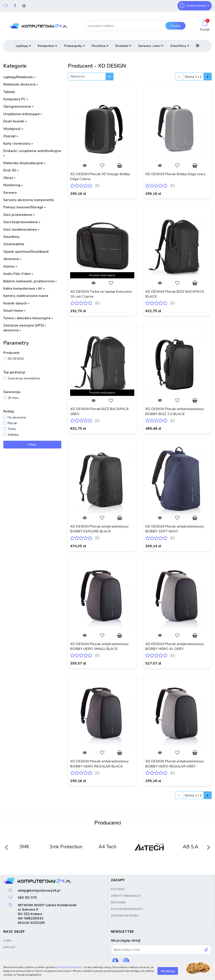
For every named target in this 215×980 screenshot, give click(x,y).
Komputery (48, 46)
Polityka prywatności (127, 909)
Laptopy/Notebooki (19, 77)
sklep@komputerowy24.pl (39, 891)
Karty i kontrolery (18, 144)
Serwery (10, 193)
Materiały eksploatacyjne (24, 163)
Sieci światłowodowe (21, 230)
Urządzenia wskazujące (23, 114)
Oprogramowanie (19, 106)
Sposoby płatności (125, 916)
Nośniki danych (16, 303)
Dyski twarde (15, 121)
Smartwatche (14, 244)
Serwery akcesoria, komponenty (29, 200)
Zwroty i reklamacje (126, 896)
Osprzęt (11, 136)
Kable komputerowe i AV (24, 289)
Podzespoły (75, 46)
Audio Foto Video (18, 274)
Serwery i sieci (151, 46)
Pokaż (32, 445)
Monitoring (13, 185)
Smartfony (180, 46)
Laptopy (24, 46)
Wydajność (13, 129)
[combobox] (91, 77)
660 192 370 (27, 898)
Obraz (9, 178)
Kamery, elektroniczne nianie (26, 296)
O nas (7, 941)
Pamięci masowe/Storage (25, 207)
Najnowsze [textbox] (78, 76)
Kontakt (9, 947)
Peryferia (100, 46)
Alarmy (10, 266)
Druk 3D (11, 170)
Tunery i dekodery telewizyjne (28, 318)
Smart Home (14, 311)
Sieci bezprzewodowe (22, 222)
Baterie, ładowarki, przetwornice (30, 281)
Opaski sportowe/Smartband (26, 252)
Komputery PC (16, 99)
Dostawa (118, 889)
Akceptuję (168, 971)
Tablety (9, 92)
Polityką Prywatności (70, 967)
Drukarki (124, 46)
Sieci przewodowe (19, 215)
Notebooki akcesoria (21, 84)
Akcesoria (12, 259)
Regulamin (118, 902)
